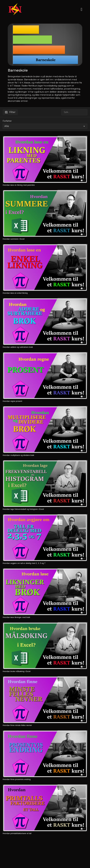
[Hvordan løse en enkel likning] (45, 293)
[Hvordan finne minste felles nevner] (45, 725)
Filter (10, 112)
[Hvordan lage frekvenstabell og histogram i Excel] (45, 509)
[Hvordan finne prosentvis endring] (45, 779)
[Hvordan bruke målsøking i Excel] (45, 671)
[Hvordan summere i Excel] (45, 239)
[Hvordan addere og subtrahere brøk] (45, 347)
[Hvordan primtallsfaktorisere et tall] (45, 833)
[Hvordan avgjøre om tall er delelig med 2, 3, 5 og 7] (45, 563)
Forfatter (7, 121)
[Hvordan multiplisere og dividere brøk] (45, 455)
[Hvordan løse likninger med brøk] (45, 617)
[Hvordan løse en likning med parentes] (45, 185)
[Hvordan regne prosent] (45, 401)
